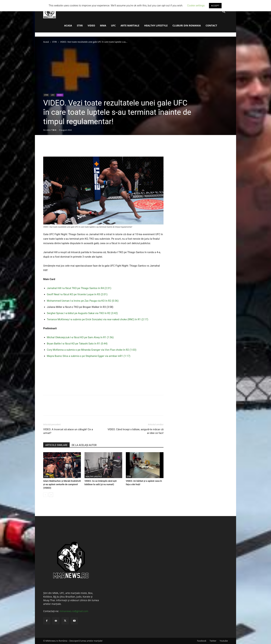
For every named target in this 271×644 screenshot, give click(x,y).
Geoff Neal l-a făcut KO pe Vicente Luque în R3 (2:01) (77, 294)
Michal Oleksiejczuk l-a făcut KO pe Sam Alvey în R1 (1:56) (80, 337)
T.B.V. (54, 130)
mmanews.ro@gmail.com (74, 611)
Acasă (46, 42)
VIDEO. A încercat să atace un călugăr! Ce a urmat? (68, 431)
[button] (224, 12)
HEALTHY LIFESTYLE (156, 25)
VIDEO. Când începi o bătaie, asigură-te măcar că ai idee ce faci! (136, 431)
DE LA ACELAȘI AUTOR (84, 445)
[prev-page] (45, 495)
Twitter (213, 641)
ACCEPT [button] (215, 6)
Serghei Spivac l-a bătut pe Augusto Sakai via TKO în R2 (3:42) (82, 313)
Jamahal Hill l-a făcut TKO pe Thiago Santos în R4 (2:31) (79, 288)
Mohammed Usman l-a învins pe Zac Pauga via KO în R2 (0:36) (83, 301)
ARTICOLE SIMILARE (56, 445)
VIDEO (91, 25)
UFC (113, 25)
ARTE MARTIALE (130, 25)
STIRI (80, 25)
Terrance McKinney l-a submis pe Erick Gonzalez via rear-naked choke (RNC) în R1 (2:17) (98, 319)
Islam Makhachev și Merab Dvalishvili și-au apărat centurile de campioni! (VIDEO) (62, 484)
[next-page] (51, 495)
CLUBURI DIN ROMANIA (187, 25)
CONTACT (211, 25)
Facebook (202, 641)
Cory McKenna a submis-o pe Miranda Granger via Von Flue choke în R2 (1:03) (92, 350)
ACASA (68, 25)
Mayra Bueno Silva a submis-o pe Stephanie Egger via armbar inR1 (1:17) (89, 356)
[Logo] (50, 12)
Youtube (224, 641)
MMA (103, 25)
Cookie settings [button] (196, 6)
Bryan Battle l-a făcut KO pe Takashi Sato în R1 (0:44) (77, 344)
